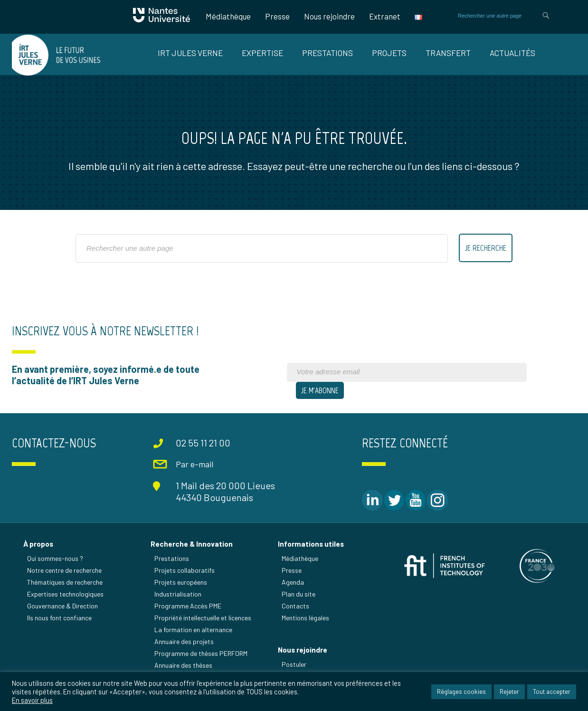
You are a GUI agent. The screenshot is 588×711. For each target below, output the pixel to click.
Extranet (385, 16)
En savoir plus (32, 700)
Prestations (327, 53)
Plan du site (299, 594)
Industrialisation (178, 594)
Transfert (448, 53)
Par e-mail (194, 464)
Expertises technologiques (65, 594)
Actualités (512, 53)
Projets (389, 53)
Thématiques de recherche (65, 582)
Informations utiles (311, 544)
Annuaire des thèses (183, 665)
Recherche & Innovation (192, 544)
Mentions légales (305, 618)
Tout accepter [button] (552, 692)
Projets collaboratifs (185, 570)
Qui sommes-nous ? (55, 558)
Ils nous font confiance (59, 618)
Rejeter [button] (509, 692)
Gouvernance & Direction (62, 606)
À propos (38, 544)
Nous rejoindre (329, 16)
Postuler (294, 664)
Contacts (295, 606)
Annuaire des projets (184, 641)
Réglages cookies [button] (461, 692)
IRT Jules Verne (190, 53)
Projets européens (181, 582)
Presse (277, 16)
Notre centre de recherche (64, 570)
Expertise (262, 53)
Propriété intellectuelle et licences (203, 618)
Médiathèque (228, 16)
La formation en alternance (193, 630)
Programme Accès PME (188, 606)
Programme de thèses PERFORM (201, 653)
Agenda (293, 582)
